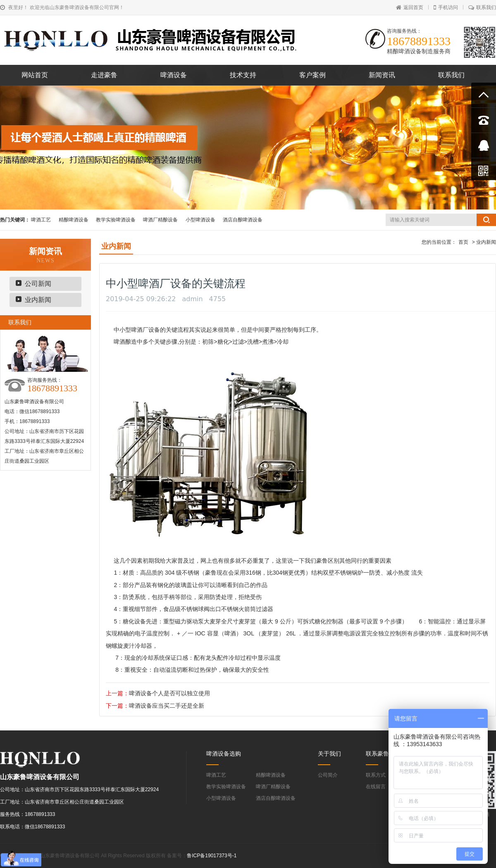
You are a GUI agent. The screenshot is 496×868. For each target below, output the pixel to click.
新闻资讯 (382, 75)
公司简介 (328, 775)
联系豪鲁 (377, 754)
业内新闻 (38, 300)
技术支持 (243, 75)
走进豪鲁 (104, 75)
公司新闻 (38, 284)
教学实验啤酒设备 (116, 220)
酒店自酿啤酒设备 (243, 220)
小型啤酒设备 (200, 220)
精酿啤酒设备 (74, 220)
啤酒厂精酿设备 (160, 220)
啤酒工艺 (41, 220)
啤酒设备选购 (224, 754)
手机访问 (446, 7)
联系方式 (376, 775)
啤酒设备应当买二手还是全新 (167, 706)
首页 (463, 242)
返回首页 (410, 7)
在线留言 (376, 787)
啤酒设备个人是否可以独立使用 (169, 693)
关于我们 (329, 754)
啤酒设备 (174, 75)
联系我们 (482, 7)
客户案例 (312, 75)
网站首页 (35, 75)
